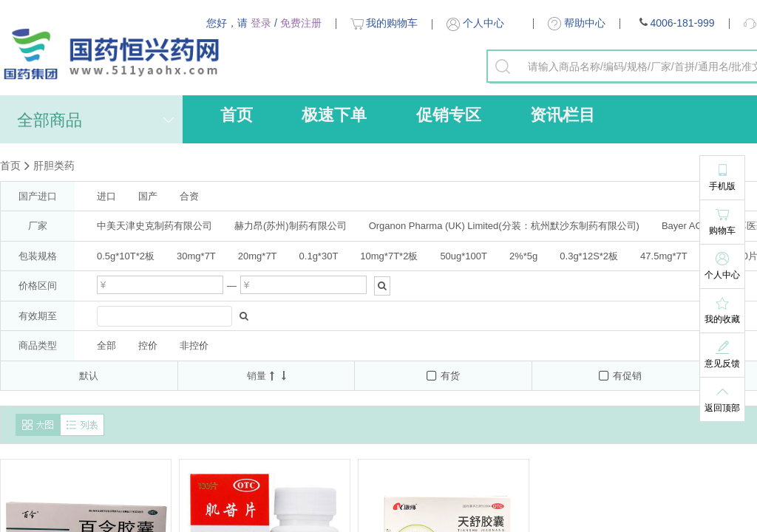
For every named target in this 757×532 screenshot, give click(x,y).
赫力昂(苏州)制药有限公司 (291, 226)
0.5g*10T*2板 (126, 256)
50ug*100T (464, 256)
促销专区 (449, 115)
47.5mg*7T (664, 256)
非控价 (194, 345)
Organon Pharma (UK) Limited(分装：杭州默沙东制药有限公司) (504, 226)
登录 (261, 23)
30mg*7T (196, 256)
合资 (189, 196)
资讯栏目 (563, 115)
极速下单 (334, 115)
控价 (148, 345)
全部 (106, 345)
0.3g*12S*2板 (589, 256)
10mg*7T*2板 (389, 256)
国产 (148, 196)
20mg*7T (258, 256)
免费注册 (301, 23)
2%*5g (523, 256)
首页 (237, 115)
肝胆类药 (54, 166)
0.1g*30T (319, 256)
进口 (106, 196)
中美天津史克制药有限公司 (155, 226)
